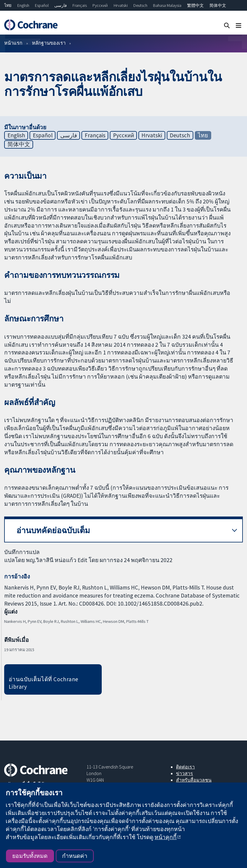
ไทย (8, 5)
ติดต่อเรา (185, 767)
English (23, 5)
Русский (100, 5)
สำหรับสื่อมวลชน (194, 780)
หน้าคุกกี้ (166, 837)
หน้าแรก (13, 43)
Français (80, 5)
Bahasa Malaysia (167, 5)
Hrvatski (121, 5)
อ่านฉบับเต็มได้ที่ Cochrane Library (44, 683)
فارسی (61, 5)
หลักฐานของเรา (49, 43)
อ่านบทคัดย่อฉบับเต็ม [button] (53, 530)
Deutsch (140, 5)
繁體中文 (195, 5)
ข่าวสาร (185, 773)
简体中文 (218, 5)
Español (42, 5)
